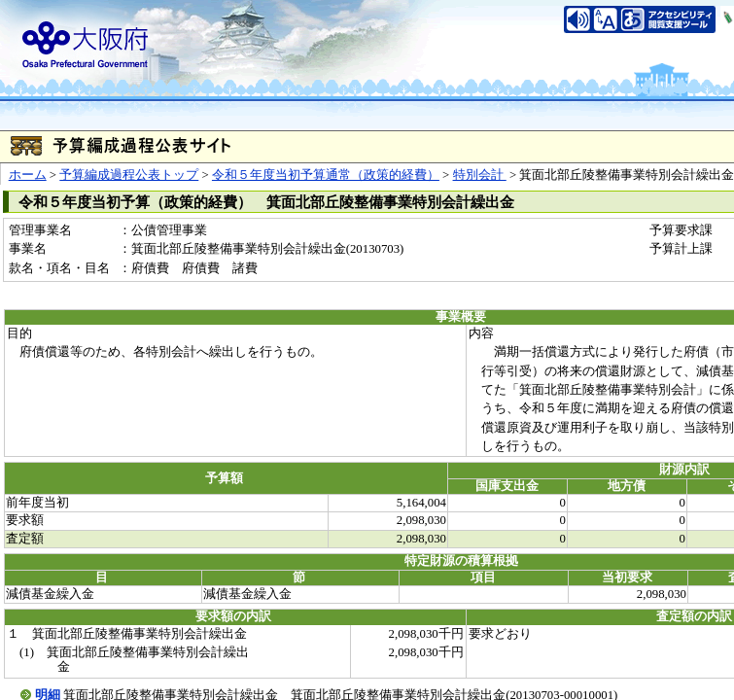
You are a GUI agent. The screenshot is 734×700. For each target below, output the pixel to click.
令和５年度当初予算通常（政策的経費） (326, 175)
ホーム (28, 175)
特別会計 (480, 175)
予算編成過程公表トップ (129, 175)
